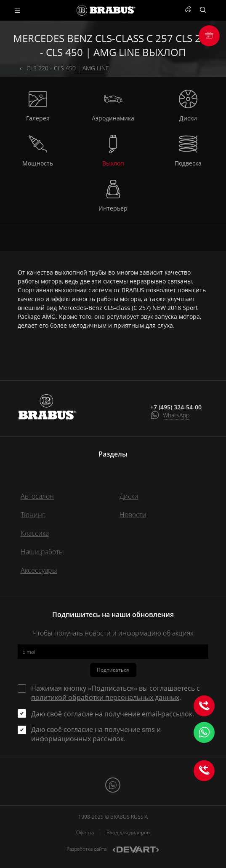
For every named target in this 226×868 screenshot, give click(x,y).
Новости (133, 515)
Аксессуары (39, 570)
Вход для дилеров (128, 832)
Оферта (85, 832)
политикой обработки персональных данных (105, 697)
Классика (35, 533)
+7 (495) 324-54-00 (176, 407)
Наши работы (42, 552)
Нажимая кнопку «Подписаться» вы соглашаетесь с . (116, 693)
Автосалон (37, 496)
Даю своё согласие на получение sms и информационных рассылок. (96, 734)
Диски (129, 496)
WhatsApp (176, 415)
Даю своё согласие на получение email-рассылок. (113, 714)
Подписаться (113, 670)
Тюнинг (33, 515)
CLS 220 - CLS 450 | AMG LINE (68, 68)
